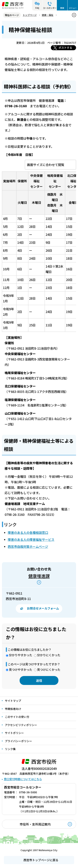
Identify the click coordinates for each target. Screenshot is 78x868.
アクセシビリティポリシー (21, 725)
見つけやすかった (21, 670)
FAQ (37, 8)
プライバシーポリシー (18, 741)
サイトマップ (13, 701)
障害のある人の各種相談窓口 (28, 533)
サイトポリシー (14, 733)
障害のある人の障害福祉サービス (31, 539)
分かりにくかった (49, 655)
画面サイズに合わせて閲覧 (46, 165)
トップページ (30, 15)
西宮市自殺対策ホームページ (28, 546)
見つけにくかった (49, 670)
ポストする (65, 48)
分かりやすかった (21, 655)
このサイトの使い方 (17, 717)
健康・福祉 (48, 15)
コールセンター (50, 8)
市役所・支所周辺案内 (35, 824)
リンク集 (10, 749)
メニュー (73, 8)
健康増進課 (39, 576)
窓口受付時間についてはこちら (23, 779)
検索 (62, 8)
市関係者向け (13, 709)
